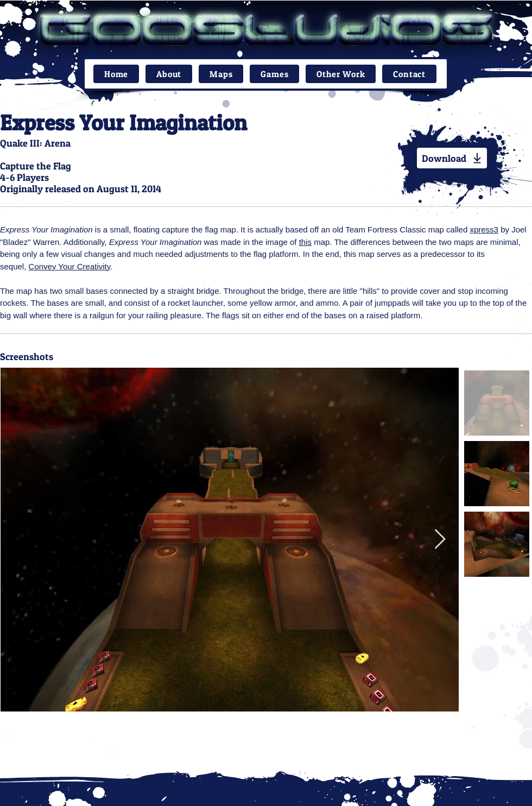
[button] (221, 74)
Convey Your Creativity (70, 266)
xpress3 (484, 229)
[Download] (452, 158)
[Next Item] (440, 540)
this (305, 242)
